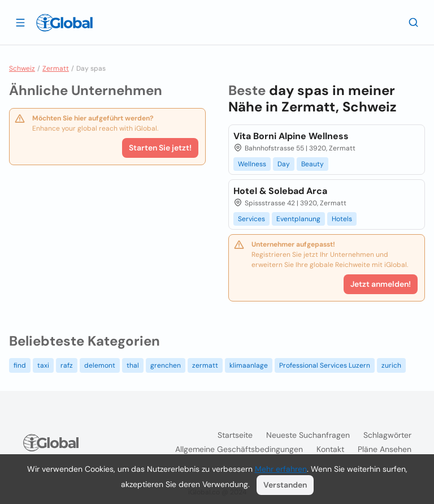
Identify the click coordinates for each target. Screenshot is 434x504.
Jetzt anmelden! (381, 284)
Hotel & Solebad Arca (280, 191)
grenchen (166, 365)
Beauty (313, 164)
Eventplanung (298, 219)
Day (284, 164)
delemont (100, 365)
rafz (67, 365)
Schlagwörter (387, 435)
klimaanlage (249, 365)
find (20, 365)
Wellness (252, 164)
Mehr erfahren (281, 469)
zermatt (205, 365)
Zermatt (56, 68)
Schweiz (22, 68)
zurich (391, 365)
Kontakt (330, 449)
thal (133, 365)
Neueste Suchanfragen (308, 435)
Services (251, 219)
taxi (43, 365)
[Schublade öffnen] (20, 22)
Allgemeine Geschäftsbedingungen (239, 449)
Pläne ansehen (385, 449)
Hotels (342, 219)
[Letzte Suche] (414, 22)
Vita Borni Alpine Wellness (291, 136)
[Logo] (64, 23)
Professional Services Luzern (325, 365)
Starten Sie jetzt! (160, 148)
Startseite (235, 435)
